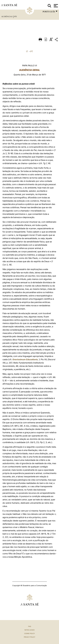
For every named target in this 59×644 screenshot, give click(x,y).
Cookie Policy (30, 633)
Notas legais (30, 630)
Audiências (7, 16)
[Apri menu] (56, 6)
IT (27, 51)
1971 (15, 16)
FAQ (30, 626)
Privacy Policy (30, 637)
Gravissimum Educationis (25, 359)
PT (32, 51)
